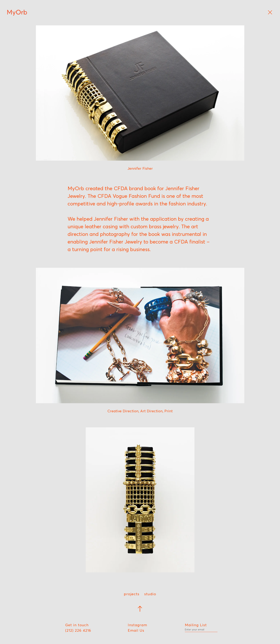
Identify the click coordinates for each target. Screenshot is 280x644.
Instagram (137, 625)
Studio (150, 594)
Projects (132, 594)
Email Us (136, 630)
